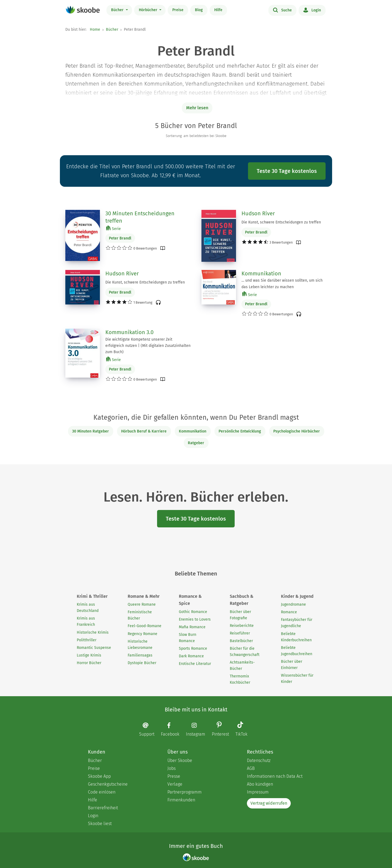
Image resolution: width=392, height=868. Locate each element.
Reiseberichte (242, 626)
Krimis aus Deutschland (88, 608)
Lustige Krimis (89, 655)
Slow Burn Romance (188, 638)
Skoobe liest (100, 824)
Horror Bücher (89, 663)
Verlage (175, 784)
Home (95, 29)
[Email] (149, 729)
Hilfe (218, 10)
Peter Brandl (120, 238)
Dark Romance (191, 656)
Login (312, 10)
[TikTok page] (244, 729)
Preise (178, 10)
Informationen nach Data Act (275, 776)
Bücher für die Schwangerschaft (245, 652)
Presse (174, 776)
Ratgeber (196, 443)
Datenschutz (259, 760)
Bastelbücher (241, 641)
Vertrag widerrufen (269, 803)
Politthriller (87, 640)
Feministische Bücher (140, 615)
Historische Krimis (93, 632)
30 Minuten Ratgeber (91, 431)
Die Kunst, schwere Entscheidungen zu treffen (281, 222)
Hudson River (258, 213)
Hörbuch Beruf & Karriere (144, 431)
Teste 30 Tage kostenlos (287, 171)
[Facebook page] (173, 729)
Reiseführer (240, 633)
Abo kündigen (260, 784)
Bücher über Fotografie (240, 615)
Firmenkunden (181, 800)
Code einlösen (102, 792)
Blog (199, 10)
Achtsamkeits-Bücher (242, 665)
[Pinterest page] (223, 729)
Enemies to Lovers (195, 619)
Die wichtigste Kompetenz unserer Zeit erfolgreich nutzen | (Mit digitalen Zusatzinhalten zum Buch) (148, 346)
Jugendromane (293, 604)
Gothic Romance (193, 612)
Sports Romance (193, 648)
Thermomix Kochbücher (240, 679)
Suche (282, 10)
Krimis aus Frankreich (86, 621)
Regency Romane (143, 634)
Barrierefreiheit (103, 808)
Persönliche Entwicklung (240, 431)
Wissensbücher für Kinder (297, 679)
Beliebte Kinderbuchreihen (296, 637)
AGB (251, 768)
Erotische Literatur (195, 664)
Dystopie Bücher (142, 663)
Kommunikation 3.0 (129, 332)
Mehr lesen (197, 108)
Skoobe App (99, 776)
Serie (114, 228)
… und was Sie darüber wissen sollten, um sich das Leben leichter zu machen (282, 284)
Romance (289, 612)
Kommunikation (261, 273)
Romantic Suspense (94, 648)
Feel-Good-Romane (145, 626)
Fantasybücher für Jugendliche (297, 623)
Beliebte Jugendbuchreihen (297, 651)
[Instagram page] (198, 729)
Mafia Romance (192, 627)
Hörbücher (149, 10)
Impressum (258, 792)
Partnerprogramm (185, 792)
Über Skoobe (180, 760)
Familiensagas (140, 655)
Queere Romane (142, 604)
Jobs (171, 768)
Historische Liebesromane (140, 645)
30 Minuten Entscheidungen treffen (140, 217)
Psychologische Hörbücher (297, 431)
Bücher (118, 10)
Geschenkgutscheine (108, 784)
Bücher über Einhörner (292, 665)
